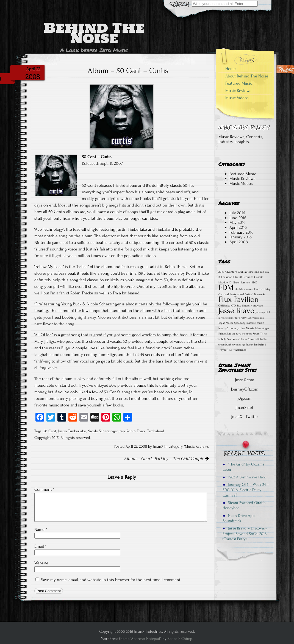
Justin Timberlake (72, 431)
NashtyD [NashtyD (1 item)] (224, 328)
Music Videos (237, 98)
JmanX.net (244, 408)
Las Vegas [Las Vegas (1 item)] (253, 318)
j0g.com (245, 398)
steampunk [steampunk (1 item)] (225, 345)
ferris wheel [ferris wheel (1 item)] (237, 294)
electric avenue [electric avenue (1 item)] (244, 289)
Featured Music (239, 83)
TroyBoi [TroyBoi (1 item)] (223, 350)
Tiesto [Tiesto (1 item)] (249, 345)
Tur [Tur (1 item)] (231, 350)
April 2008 (239, 242)
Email (40, 546)
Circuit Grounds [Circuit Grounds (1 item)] (243, 277)
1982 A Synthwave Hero (244, 477)
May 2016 (238, 222)
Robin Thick (136, 431)
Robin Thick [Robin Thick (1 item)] (260, 334)
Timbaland (156, 431)
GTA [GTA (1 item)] (234, 306)
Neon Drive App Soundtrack (239, 518)
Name (41, 529)
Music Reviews (197, 447)
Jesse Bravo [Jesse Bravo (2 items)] (236, 311)
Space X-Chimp (180, 639)
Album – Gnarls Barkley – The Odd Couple (166, 459)
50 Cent (50, 431)
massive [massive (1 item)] (251, 323)
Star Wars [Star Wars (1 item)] (233, 339)
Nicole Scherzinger (103, 431)
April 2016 (238, 227)
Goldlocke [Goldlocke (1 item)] (224, 306)
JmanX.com (245, 380)
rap (122, 431)
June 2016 (238, 218)
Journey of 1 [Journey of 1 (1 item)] (263, 312)
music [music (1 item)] (260, 323)
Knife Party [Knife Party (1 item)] (240, 318)
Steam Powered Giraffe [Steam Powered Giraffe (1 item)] (253, 339)
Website (41, 563)
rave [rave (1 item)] (239, 334)
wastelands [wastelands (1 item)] (240, 350)
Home (231, 69)
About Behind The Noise (247, 76)
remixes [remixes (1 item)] (247, 334)
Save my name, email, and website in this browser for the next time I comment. (111, 580)
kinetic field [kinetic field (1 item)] (225, 318)
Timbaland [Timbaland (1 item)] (260, 345)
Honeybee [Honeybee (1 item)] (257, 306)
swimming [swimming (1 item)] (238, 345)
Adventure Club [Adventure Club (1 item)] (234, 272)
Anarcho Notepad (146, 639)
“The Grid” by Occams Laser (243, 467)
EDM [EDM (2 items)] (226, 288)
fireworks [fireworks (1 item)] (260, 294)
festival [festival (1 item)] (249, 294)
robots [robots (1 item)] (222, 339)
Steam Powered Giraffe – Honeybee (246, 505)
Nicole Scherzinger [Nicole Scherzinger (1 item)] (258, 328)
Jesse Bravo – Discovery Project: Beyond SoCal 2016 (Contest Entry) (245, 534)
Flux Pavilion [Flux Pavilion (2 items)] (239, 299)
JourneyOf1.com (245, 389)
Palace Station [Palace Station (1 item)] (227, 334)
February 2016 (242, 232)
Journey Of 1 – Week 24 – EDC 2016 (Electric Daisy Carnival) (246, 490)
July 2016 (237, 213)
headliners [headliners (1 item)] (243, 306)
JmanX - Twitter (245, 417)
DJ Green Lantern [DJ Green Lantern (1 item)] (240, 283)
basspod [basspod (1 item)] (228, 277)
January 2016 (241, 237)
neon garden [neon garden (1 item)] (237, 328)
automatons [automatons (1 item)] (252, 272)
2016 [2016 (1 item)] (221, 272)
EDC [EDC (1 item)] (254, 283)
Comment (44, 489)
